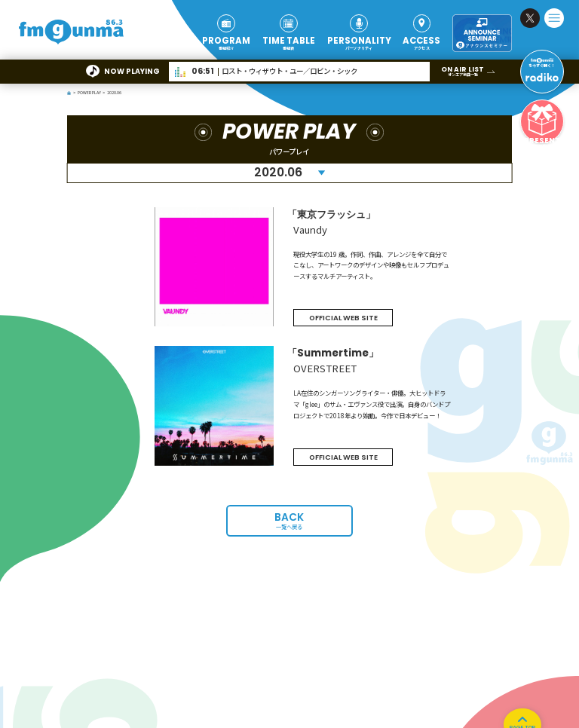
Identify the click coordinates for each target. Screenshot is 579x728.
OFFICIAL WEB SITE (343, 318)
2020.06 (278, 172)
